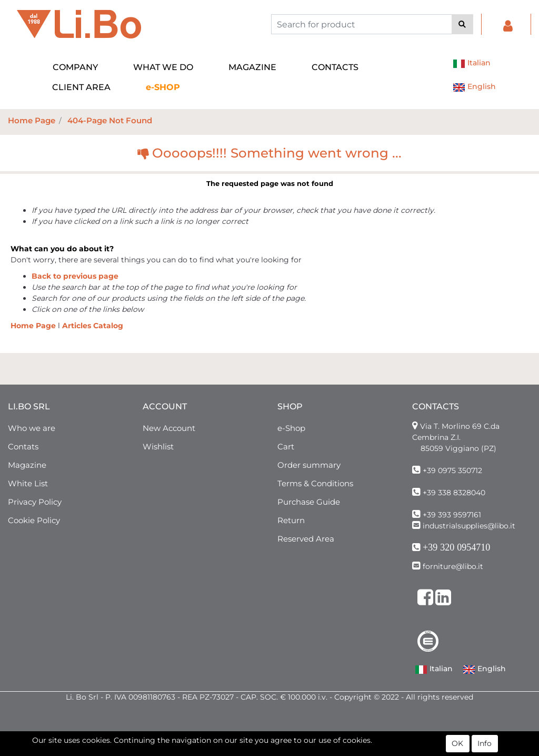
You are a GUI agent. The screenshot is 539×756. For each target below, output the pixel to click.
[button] (462, 24)
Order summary (309, 465)
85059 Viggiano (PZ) (458, 448)
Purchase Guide (309, 502)
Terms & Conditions (315, 483)
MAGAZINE (252, 67)
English (474, 87)
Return (291, 520)
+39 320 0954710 (456, 547)
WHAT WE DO (163, 67)
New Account (169, 428)
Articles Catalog (93, 326)
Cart (286, 446)
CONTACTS (335, 67)
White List (28, 483)
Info (485, 744)
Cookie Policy (34, 520)
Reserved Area (306, 539)
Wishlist (158, 446)
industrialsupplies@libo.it (469, 526)
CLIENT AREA (81, 87)
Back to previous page (75, 276)
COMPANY (75, 67)
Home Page (32, 120)
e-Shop (291, 428)
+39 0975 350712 (452, 470)
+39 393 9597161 (452, 515)
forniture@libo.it (453, 566)
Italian (472, 64)
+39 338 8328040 (454, 493)
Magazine (27, 465)
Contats (23, 446)
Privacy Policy (35, 502)
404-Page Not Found (110, 120)
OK (457, 744)
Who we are (32, 428)
